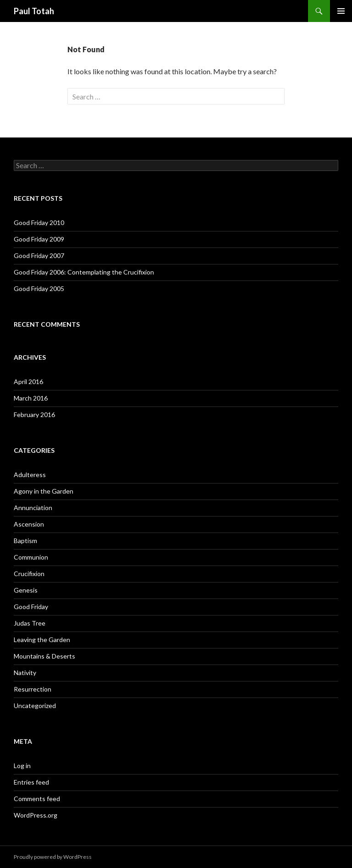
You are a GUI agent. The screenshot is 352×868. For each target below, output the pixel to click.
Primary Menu (341, 11)
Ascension (29, 524)
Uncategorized (35, 706)
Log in (22, 766)
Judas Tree (30, 623)
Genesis (26, 590)
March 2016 (31, 398)
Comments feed (37, 799)
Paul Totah (34, 11)
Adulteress (30, 475)
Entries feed (31, 782)
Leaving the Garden (42, 640)
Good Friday (31, 607)
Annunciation (33, 508)
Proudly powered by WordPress (53, 857)
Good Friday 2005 (39, 288)
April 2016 (28, 382)
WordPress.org (36, 815)
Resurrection (33, 689)
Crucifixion (29, 574)
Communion (31, 557)
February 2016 (34, 415)
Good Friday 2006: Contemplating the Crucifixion (84, 272)
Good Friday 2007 (39, 255)
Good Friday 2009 (39, 239)
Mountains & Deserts (44, 656)
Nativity (25, 673)
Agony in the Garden (44, 491)
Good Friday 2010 (39, 222)
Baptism (25, 541)
